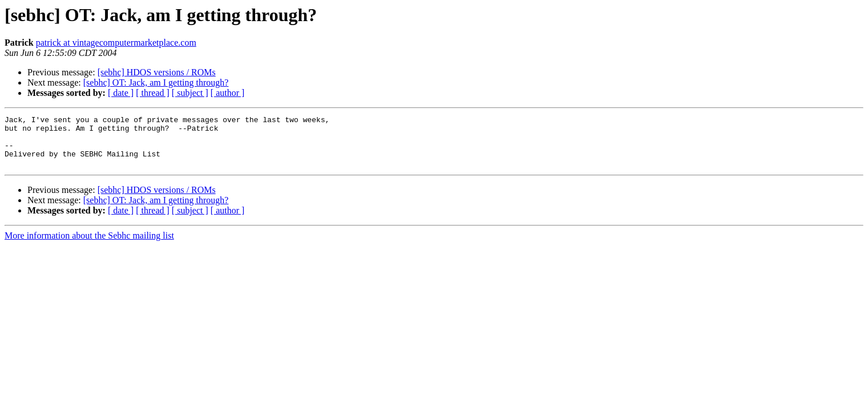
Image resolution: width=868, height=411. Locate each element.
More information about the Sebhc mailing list (89, 246)
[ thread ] (153, 93)
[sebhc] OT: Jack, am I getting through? (156, 82)
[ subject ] (190, 93)
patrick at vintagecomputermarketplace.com (116, 43)
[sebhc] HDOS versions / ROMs (157, 72)
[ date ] (121, 93)
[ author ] (228, 93)
